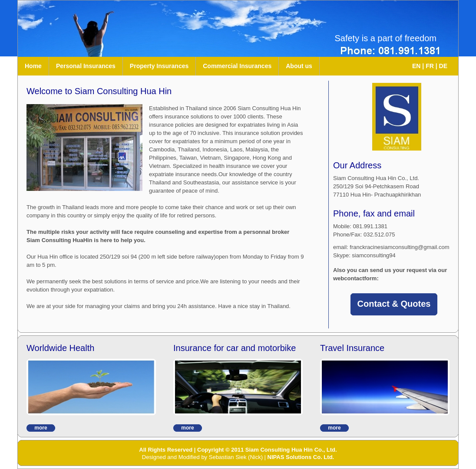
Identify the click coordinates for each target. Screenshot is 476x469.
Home (33, 66)
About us (299, 66)
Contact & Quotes (394, 304)
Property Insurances (159, 66)
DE (443, 66)
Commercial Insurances (237, 66)
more (41, 428)
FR (430, 66)
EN (416, 66)
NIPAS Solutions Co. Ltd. (301, 457)
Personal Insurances (86, 66)
